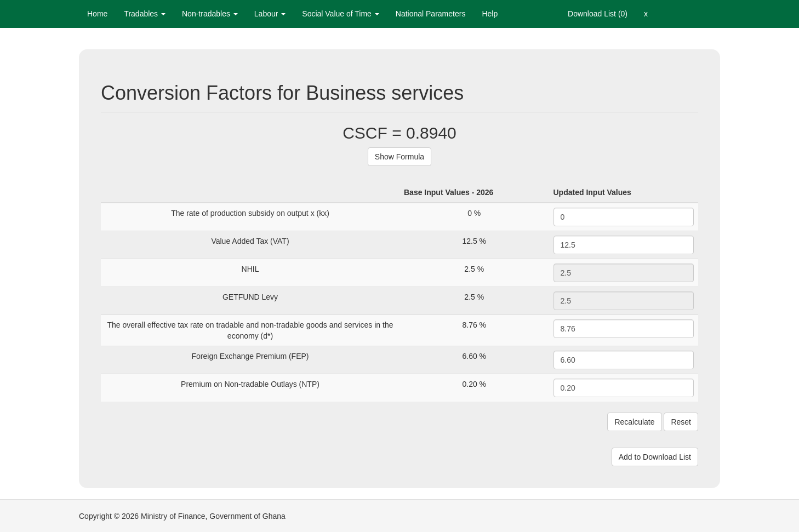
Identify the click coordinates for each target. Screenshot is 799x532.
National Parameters (431, 14)
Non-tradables (210, 14)
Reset (681, 422)
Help (490, 14)
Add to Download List (655, 457)
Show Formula (400, 157)
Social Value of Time (340, 14)
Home (97, 14)
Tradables (145, 14)
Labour (270, 14)
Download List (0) (598, 14)
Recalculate (634, 422)
